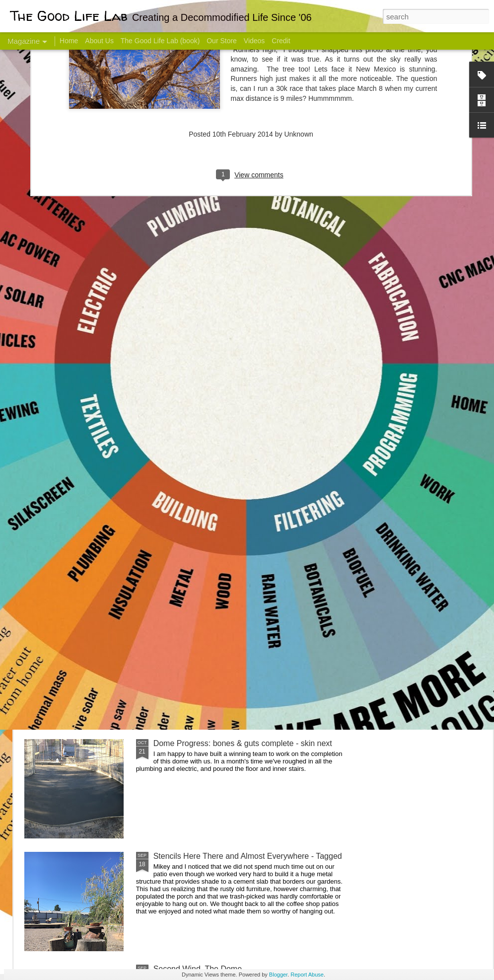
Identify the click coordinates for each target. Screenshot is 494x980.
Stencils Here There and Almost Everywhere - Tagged (248, 856)
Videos (254, 41)
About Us (99, 41)
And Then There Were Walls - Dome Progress (234, 631)
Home (69, 41)
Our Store (222, 41)
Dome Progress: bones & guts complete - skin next (243, 743)
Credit (281, 41)
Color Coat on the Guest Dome (96, 587)
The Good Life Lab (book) (160, 41)
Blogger (278, 975)
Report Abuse (307, 975)
